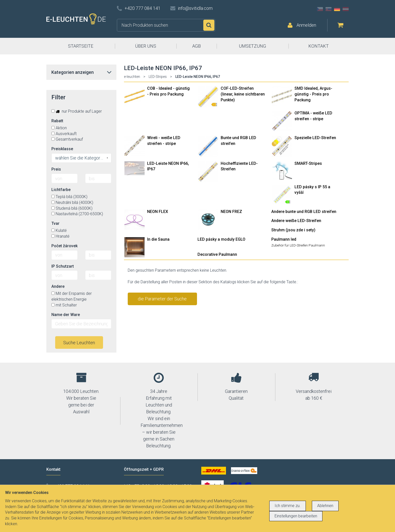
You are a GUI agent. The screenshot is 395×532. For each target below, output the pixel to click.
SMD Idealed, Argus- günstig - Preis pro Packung (313, 94)
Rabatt (57, 121)
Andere (58, 286)
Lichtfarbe (61, 190)
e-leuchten (132, 77)
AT (346, 9)
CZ (320, 9)
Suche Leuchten (79, 343)
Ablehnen (325, 506)
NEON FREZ (231, 212)
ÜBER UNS (146, 46)
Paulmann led (284, 239)
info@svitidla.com (195, 8)
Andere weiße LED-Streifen (296, 221)
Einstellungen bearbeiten (296, 516)
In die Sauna (158, 239)
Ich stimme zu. (288, 506)
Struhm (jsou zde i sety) (293, 230)
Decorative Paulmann (217, 254)
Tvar (55, 223)
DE (337, 9)
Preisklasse (62, 149)
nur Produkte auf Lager (77, 111)
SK (328, 9)
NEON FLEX (158, 212)
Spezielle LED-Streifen (315, 138)
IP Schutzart (63, 266)
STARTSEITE (81, 46)
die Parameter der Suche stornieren (162, 301)
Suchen (209, 25)
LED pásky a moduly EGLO (221, 239)
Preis (56, 169)
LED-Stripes (158, 77)
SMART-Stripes (308, 163)
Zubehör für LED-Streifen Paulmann (298, 245)
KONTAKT (319, 46)
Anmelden (306, 25)
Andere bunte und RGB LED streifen (304, 212)
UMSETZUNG (252, 46)
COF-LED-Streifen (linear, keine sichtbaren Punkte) (243, 94)
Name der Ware (66, 315)
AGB (196, 46)
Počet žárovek (64, 246)
